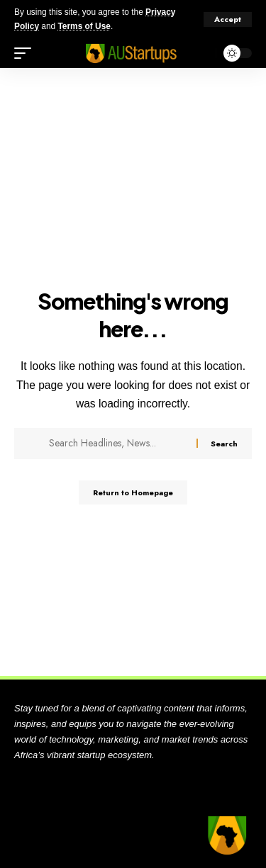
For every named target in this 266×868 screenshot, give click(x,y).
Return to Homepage (133, 492)
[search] (202, 53)
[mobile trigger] (26, 53)
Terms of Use (84, 26)
